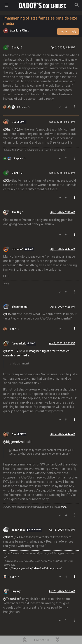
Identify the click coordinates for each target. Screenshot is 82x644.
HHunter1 (18, 249)
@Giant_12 (11, 129)
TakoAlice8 (18, 530)
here (64, 150)
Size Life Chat (19, 30)
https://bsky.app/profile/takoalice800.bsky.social (32, 568)
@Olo (7, 180)
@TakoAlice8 (12, 599)
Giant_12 (17, 48)
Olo (14, 122)
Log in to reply (68, 31)
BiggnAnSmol (20, 307)
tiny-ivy (16, 591)
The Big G (18, 212)
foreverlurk (19, 344)
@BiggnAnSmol (14, 442)
